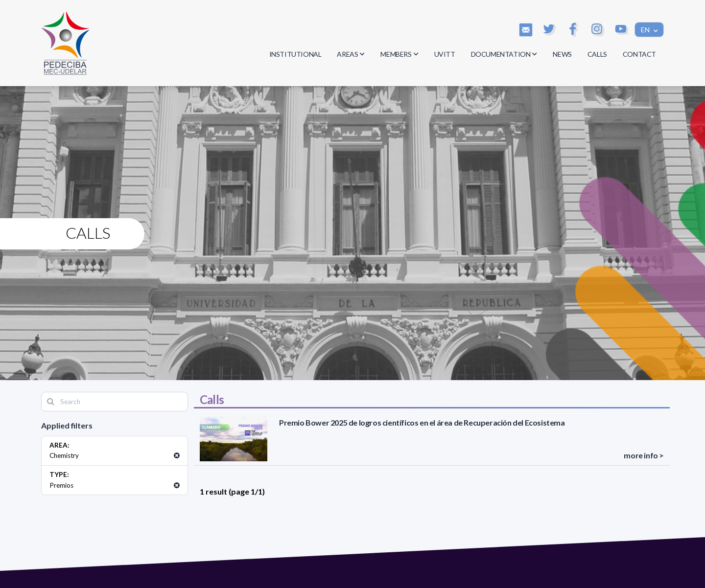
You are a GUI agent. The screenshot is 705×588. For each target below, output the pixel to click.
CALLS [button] (597, 54)
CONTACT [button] (639, 54)
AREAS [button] (351, 54)
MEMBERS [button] (399, 54)
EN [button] (646, 30)
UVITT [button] (445, 54)
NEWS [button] (562, 54)
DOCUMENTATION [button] (504, 54)
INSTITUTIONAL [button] (295, 54)
